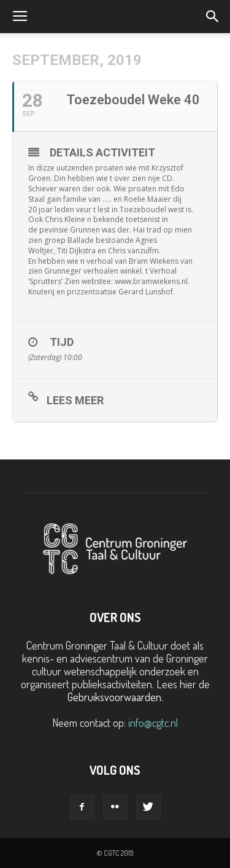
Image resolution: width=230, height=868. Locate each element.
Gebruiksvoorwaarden (114, 697)
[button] (213, 17)
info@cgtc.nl (153, 723)
